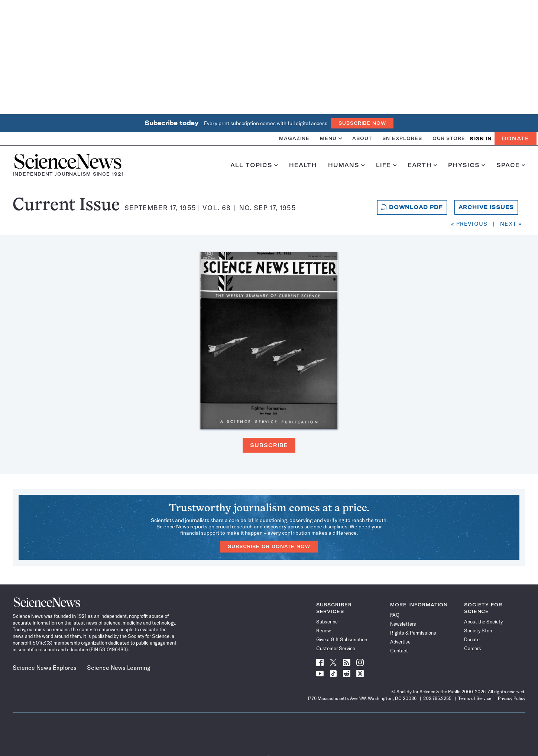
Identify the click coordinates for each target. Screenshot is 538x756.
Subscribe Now (362, 123)
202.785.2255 (437, 698)
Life (386, 165)
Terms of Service (475, 698)
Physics (466, 165)
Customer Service (336, 648)
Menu (331, 138)
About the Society (483, 622)
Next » (511, 224)
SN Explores (402, 138)
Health (303, 165)
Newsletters (403, 624)
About (362, 138)
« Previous (469, 224)
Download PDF (412, 207)
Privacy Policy (512, 698)
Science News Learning (119, 668)
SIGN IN (481, 139)
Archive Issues (486, 207)
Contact (399, 651)
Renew (323, 630)
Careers (473, 648)
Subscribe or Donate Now (269, 546)
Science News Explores (45, 668)
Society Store (479, 630)
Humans (346, 165)
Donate (516, 139)
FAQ (395, 615)
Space (511, 165)
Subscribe (269, 445)
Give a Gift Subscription (342, 639)
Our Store (449, 138)
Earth (422, 165)
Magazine (294, 138)
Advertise (400, 642)
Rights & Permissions (413, 633)
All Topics (254, 165)
